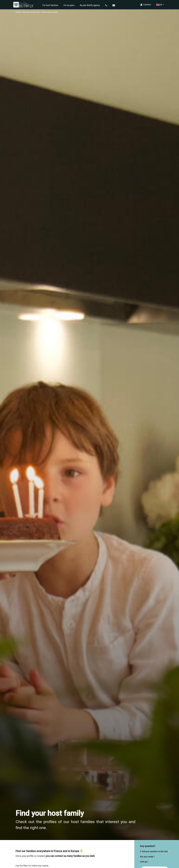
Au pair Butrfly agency (90, 5)
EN (159, 5)
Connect (146, 5)
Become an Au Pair (31, 12)
